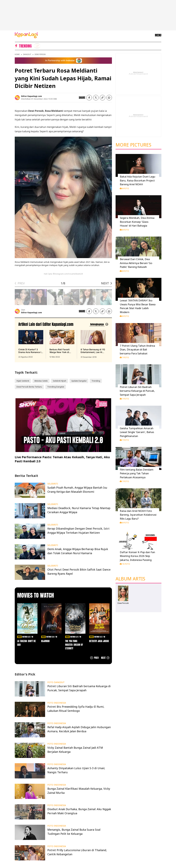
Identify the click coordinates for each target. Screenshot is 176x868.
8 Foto (124, 188)
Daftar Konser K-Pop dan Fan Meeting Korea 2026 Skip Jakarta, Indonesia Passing (137, 556)
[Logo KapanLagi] (26, 35)
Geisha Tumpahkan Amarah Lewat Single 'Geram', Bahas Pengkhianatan (137, 432)
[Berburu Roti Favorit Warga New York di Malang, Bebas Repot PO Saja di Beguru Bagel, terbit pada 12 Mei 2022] (62, 344)
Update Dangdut (79, 381)
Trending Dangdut (56, 387)
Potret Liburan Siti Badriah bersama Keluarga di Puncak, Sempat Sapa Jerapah (137, 391)
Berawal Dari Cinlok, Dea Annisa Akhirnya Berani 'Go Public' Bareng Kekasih (136, 263)
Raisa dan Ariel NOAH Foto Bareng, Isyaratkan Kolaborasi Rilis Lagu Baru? (138, 515)
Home (17, 54)
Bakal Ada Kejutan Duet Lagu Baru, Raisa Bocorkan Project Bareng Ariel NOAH (138, 180)
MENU (158, 35)
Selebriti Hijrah (60, 381)
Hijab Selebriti (23, 381)
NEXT (105, 283)
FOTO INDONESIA (57, 703)
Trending (96, 381)
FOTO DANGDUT (56, 682)
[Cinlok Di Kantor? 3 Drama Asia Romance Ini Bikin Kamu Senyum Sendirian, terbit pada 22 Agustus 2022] (31, 344)
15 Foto (125, 564)
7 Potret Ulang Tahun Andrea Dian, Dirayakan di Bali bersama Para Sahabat (137, 350)
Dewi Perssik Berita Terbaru (29, 387)
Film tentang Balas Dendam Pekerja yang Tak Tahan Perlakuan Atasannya (137, 473)
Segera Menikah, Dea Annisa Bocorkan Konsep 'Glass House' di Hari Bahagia (137, 222)
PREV (21, 283)
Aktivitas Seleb (41, 381)
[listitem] (37, 46)
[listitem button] (103, 98)
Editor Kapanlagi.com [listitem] (32, 96)
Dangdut (27, 54)
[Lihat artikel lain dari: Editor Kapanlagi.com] (99, 324)
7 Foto (124, 357)
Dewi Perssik (40, 54)
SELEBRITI (53, 484)
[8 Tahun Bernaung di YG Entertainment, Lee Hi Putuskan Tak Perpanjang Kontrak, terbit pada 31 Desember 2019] (93, 344)
